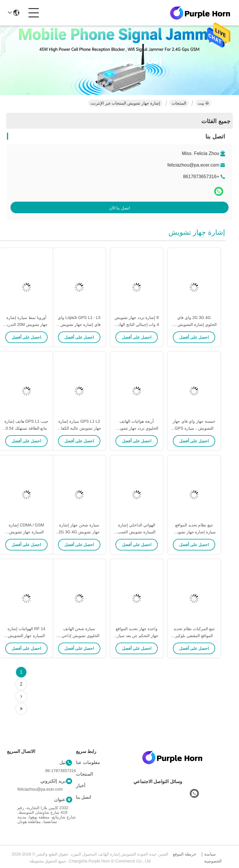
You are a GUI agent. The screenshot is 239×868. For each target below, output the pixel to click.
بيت (203, 103)
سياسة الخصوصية (213, 858)
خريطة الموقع (185, 854)
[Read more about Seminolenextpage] (21, 696)
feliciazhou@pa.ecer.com (193, 165)
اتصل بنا (84, 797)
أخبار (81, 786)
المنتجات (179, 103)
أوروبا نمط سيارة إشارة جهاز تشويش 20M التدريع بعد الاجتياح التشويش (27, 324)
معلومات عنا (88, 762)
